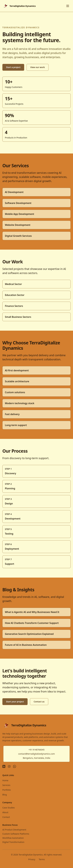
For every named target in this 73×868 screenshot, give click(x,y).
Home (5, 780)
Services (6, 785)
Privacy (32, 859)
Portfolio (7, 790)
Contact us (39, 702)
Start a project (13, 67)
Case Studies (9, 808)
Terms (42, 859)
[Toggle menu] (68, 6)
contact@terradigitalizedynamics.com (37, 754)
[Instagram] (9, 766)
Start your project (15, 702)
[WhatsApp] (15, 766)
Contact (6, 817)
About (5, 812)
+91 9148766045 (36, 750)
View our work (38, 67)
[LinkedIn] (4, 766)
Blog (5, 795)
